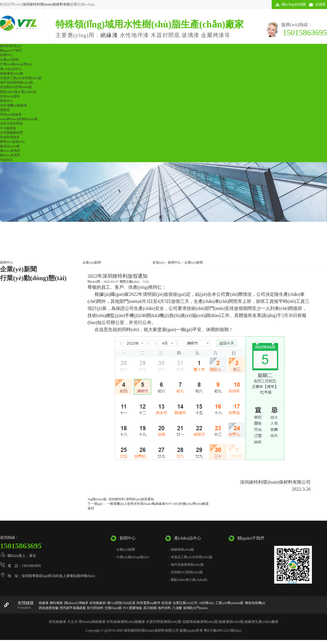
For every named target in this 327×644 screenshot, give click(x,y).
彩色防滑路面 (10, 137)
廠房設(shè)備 (10, 146)
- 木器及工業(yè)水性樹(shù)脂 (191, 557)
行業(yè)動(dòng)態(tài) (16, 64)
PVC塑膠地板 (132, 608)
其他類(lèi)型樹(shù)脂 (16, 87)
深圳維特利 (117, 499)
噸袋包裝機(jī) (255, 603)
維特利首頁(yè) (11, 46)
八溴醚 (177, 608)
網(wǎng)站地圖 (294, 4)
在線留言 (7, 160)
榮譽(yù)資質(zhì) (12, 142)
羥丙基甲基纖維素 (73, 608)
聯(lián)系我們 (10, 151)
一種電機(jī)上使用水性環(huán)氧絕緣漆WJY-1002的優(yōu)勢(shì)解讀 (157, 504)
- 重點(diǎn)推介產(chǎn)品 (188, 580)
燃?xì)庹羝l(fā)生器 (121, 603)
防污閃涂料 (95, 608)
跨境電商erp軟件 (149, 603)
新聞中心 (7, 55)
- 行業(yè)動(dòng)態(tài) (132, 557)
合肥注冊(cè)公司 (185, 603)
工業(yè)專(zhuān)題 (230, 603)
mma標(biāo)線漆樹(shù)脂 (19, 119)
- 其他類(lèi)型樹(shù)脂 (186, 572)
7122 (146, 282)
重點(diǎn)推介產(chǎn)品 (18, 92)
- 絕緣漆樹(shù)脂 (181, 549)
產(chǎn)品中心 (11, 69)
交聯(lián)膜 (113, 608)
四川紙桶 (150, 608)
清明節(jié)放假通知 (140, 499)
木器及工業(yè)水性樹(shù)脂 (21, 78)
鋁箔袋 (167, 603)
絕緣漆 (109, 35)
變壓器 (5, 110)
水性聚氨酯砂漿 (11, 133)
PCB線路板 (8, 128)
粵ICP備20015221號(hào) (222, 631)
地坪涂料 (164, 608)
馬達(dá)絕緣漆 (11, 114)
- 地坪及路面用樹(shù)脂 (186, 565)
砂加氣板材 (98, 603)
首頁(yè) (158, 262)
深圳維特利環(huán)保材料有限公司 (50, 4)
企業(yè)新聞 (9, 60)
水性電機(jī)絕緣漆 (13, 105)
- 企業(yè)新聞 (125, 549)
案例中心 (7, 101)
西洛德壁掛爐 (49, 608)
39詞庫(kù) (206, 603)
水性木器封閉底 (11, 123)
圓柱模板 (56, 603)
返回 (91, 508)
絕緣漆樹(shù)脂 (12, 73)
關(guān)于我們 (11, 50)
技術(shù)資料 (10, 96)
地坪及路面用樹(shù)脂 (16, 82)
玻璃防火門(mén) (195, 608)
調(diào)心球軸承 (76, 603)
